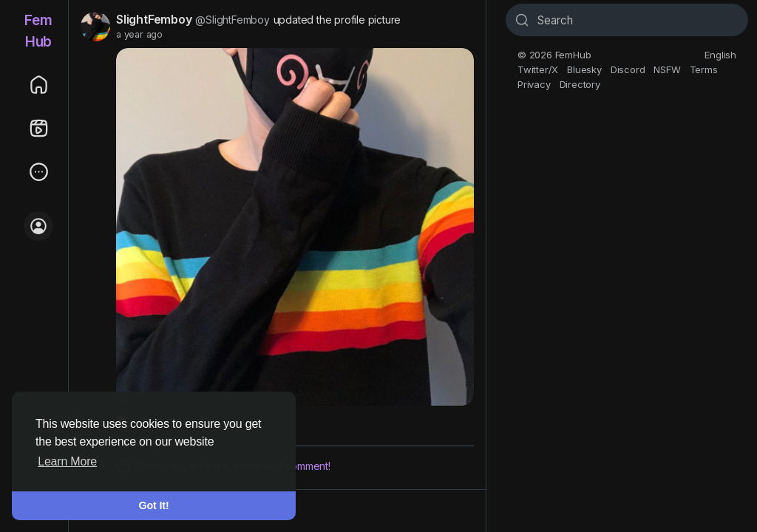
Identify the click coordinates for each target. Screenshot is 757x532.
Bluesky (584, 69)
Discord (628, 69)
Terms (704, 69)
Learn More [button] (67, 461)
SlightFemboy (154, 19)
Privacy (534, 84)
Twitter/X (538, 69)
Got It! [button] (154, 505)
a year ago (139, 34)
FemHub (38, 31)
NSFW (667, 69)
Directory (580, 84)
